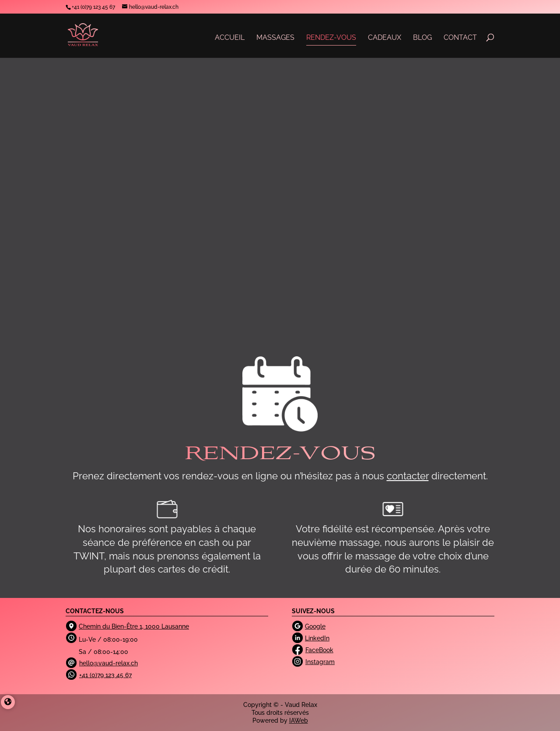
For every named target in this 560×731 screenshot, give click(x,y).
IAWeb (299, 720)
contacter (408, 476)
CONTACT (460, 37)
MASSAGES (275, 37)
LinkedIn (317, 638)
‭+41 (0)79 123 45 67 (93, 7)
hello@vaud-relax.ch (108, 663)
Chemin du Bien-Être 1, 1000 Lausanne (134, 626)
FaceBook (319, 650)
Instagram (320, 662)
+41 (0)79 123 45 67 (105, 675)
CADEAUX (385, 37)
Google (315, 626)
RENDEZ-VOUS (331, 37)
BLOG (422, 37)
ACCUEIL (230, 37)
